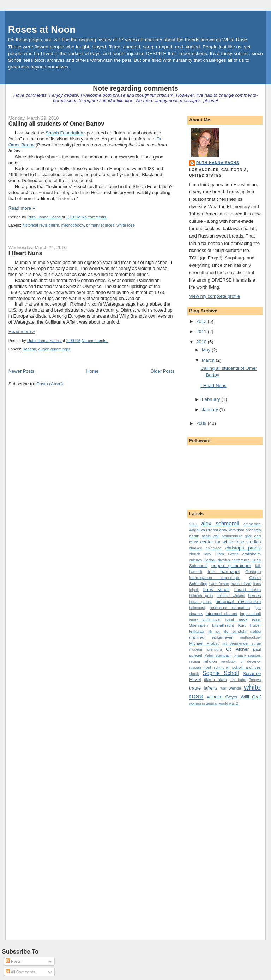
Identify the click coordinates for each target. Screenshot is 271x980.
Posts (13, 961)
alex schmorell (220, 524)
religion (210, 661)
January (211, 410)
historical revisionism (41, 225)
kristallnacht (223, 625)
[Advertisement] (217, 817)
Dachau (29, 349)
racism (195, 662)
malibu (256, 632)
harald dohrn (248, 590)
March (209, 360)
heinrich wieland (231, 596)
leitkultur (197, 631)
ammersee (252, 524)
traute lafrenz (203, 688)
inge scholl (250, 614)
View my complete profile (215, 296)
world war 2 (229, 704)
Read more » (22, 208)
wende (235, 688)
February (212, 399)
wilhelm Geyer (222, 697)
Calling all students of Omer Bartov (56, 124)
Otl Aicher (237, 649)
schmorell (222, 668)
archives (253, 530)
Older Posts (162, 371)
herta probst (200, 602)
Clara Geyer (227, 554)
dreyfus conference (234, 560)
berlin (194, 536)
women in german (204, 704)
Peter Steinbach (218, 656)
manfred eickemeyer (211, 637)
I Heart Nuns (25, 253)
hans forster (219, 584)
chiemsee (213, 548)
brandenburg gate (237, 536)
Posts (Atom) (50, 384)
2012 (202, 321)
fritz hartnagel (224, 572)
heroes (255, 596)
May (207, 350)
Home (93, 371)
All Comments (20, 972)
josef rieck (237, 619)
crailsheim (252, 554)
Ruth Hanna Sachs (218, 163)
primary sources (100, 225)
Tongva (255, 680)
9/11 (193, 524)
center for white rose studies (231, 542)
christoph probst (243, 548)
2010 (202, 342)
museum (196, 650)
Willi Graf (251, 697)
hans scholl (216, 590)
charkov (195, 548)
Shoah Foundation (64, 133)
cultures (195, 560)
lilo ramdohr (235, 631)
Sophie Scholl (221, 673)
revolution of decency (241, 662)
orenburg (215, 650)
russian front (200, 668)
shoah (194, 674)
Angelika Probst (204, 530)
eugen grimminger (55, 349)
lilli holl (214, 632)
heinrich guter (201, 596)
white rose (126, 225)
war (223, 688)
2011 (202, 332)
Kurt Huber (249, 625)
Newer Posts (22, 371)
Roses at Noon (42, 29)
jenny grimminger (205, 620)
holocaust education (230, 608)
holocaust (197, 608)
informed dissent (222, 614)
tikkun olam (215, 680)
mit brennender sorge (242, 644)
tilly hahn (238, 680)
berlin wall (211, 536)
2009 (202, 423)
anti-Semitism (232, 530)
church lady (200, 554)
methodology (73, 225)
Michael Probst (204, 643)
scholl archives (246, 667)
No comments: (95, 217)
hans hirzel (241, 584)
